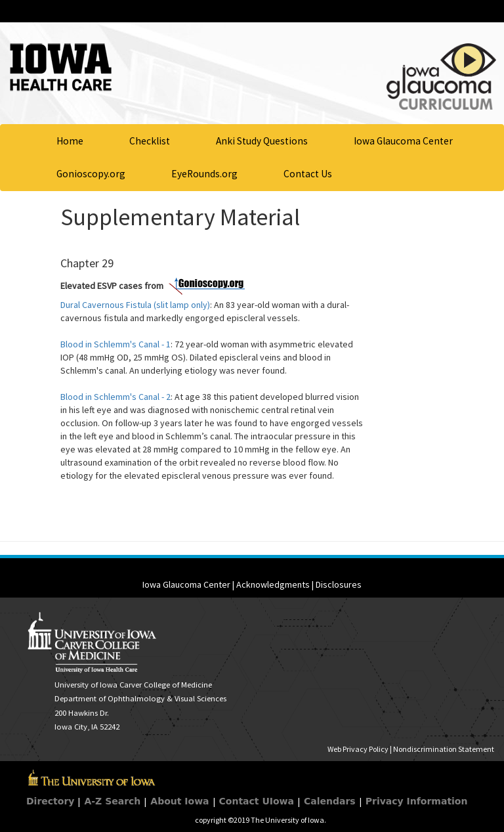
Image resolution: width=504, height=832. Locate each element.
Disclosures (339, 584)
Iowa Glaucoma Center (403, 141)
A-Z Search (112, 801)
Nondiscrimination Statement (444, 749)
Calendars (330, 801)
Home (70, 141)
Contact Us (308, 174)
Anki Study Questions (262, 141)
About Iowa (179, 801)
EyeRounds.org (204, 174)
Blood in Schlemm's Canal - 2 (115, 397)
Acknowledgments (273, 584)
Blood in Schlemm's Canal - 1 (115, 344)
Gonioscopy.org (91, 174)
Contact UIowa (257, 801)
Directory (50, 801)
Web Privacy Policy (358, 749)
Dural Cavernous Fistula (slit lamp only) (135, 305)
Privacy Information (417, 801)
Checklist (150, 141)
